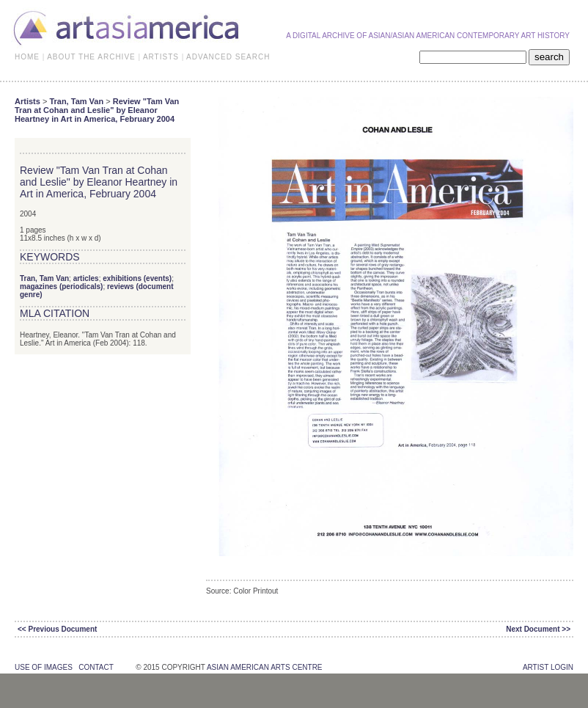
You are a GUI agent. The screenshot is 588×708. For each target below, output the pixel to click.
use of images (44, 667)
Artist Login (548, 667)
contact (96, 667)
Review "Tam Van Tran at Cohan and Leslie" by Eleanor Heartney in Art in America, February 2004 (97, 110)
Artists (27, 101)
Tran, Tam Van (76, 101)
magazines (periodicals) (61, 287)
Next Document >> (538, 629)
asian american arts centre (265, 667)
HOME (27, 57)
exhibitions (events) (137, 278)
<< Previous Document (57, 629)
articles (86, 278)
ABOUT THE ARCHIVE (91, 57)
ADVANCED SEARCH (228, 57)
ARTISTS (161, 57)
